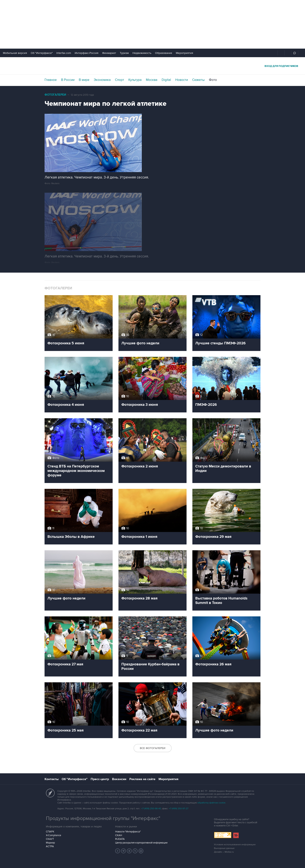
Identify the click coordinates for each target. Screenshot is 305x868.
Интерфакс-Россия (87, 53)
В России (68, 80)
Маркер (50, 843)
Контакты (52, 779)
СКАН (119, 835)
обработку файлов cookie (211, 803)
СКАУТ (50, 839)
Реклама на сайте (142, 779)
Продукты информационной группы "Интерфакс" (103, 818)
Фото (213, 80)
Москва (152, 80)
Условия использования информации (235, 845)
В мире (84, 80)
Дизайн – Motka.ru (224, 852)
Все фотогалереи (153, 748)
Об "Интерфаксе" (42, 53)
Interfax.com (64, 53)
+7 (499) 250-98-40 (151, 809)
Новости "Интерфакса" (128, 832)
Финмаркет (109, 53)
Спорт (120, 80)
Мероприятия (184, 53)
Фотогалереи (55, 95)
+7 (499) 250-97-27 (179, 809)
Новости (182, 80)
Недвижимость (142, 53)
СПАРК (50, 832)
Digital (166, 80)
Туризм (124, 53)
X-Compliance (53, 835)
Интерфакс (152, 66)
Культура (135, 80)
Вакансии (119, 779)
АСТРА (50, 846)
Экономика (102, 80)
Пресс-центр (100, 779)
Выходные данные (224, 848)
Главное (51, 80)
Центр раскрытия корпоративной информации (141, 843)
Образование (164, 53)
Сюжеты (198, 80)
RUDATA (120, 839)
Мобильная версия (15, 53)
